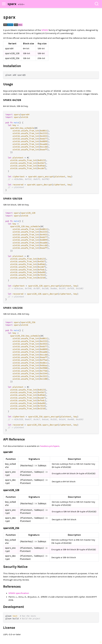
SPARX (45, 30)
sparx (12, 4)
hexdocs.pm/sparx (50, 446)
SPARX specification (19, 593)
